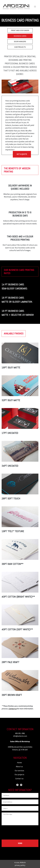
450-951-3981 (20, 733)
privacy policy (20, 865)
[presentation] (18, 832)
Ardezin (23, 862)
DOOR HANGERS (20, 41)
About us (19, 767)
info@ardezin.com (20, 736)
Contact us (19, 779)
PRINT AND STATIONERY (20, 30)
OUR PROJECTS (20, 47)
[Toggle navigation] (35, 7)
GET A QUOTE (22, 154)
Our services (19, 771)
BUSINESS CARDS (20, 36)
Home (19, 763)
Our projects (19, 775)
